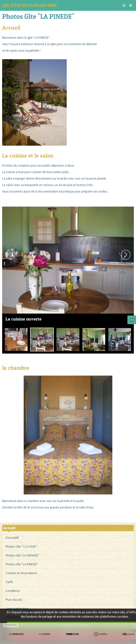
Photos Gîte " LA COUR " (21, 547)
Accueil (9, 528)
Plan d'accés (14, 600)
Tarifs (9, 582)
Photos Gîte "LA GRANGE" (22, 555)
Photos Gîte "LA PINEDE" (22, 564)
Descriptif (12, 538)
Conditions (13, 591)
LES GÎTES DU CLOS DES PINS (29, 5)
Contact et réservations (21, 573)
